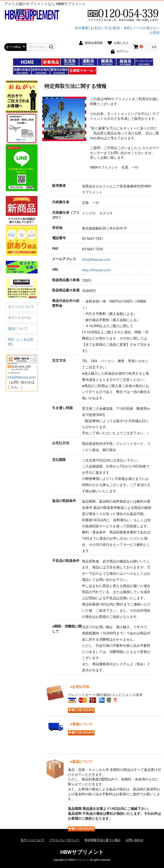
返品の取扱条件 (64, 501)
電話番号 (59, 238)
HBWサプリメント (82, 852)
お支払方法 (61, 443)
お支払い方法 (101, 28)
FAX (55, 249)
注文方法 (59, 360)
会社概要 (82, 28)
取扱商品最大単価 (66, 290)
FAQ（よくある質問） (21, 342)
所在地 (57, 228)
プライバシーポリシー (64, 840)
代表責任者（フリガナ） (66, 215)
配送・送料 (122, 28)
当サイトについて (32, 840)
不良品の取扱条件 (66, 561)
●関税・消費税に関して (67, 629)
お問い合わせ (135, 840)
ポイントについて (21, 307)
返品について (18, 329)
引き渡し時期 (62, 408)
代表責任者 (61, 202)
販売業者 (59, 186)
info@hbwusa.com (21, 377)
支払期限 (59, 460)
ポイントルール (19, 318)
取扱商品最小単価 (66, 280)
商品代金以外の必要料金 (66, 303)
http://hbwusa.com (96, 270)
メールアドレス (64, 259)
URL (55, 269)
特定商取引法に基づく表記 (102, 840)
